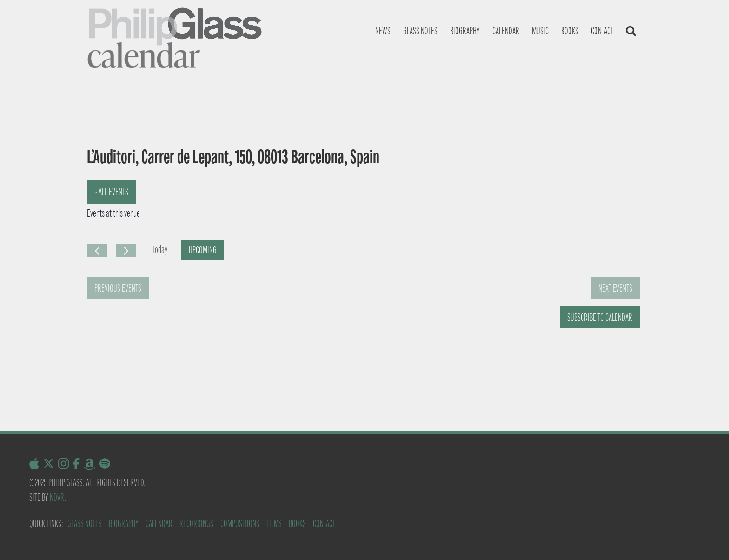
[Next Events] (126, 251)
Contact (602, 31)
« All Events (111, 192)
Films (274, 523)
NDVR (57, 497)
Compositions (240, 523)
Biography (465, 31)
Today (160, 250)
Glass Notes (85, 523)
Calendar (506, 31)
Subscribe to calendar (600, 317)
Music (540, 31)
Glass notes (420, 31)
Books (570, 31)
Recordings (196, 523)
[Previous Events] (97, 251)
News (383, 31)
